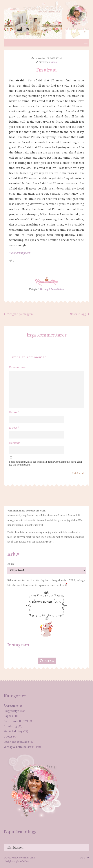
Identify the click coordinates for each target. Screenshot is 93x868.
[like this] (11, 261)
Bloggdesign (11, 711)
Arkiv (11, 564)
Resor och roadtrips (16, 742)
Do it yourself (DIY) (16, 721)
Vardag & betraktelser (52, 289)
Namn (14, 412)
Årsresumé (11, 706)
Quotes (8, 737)
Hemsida (15, 443)
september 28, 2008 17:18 (48, 58)
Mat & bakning (13, 731)
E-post (14, 428)
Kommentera (17, 367)
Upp (85, 857)
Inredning (10, 726)
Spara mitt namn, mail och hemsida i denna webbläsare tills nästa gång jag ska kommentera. (46, 463)
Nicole (54, 62)
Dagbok (8, 716)
